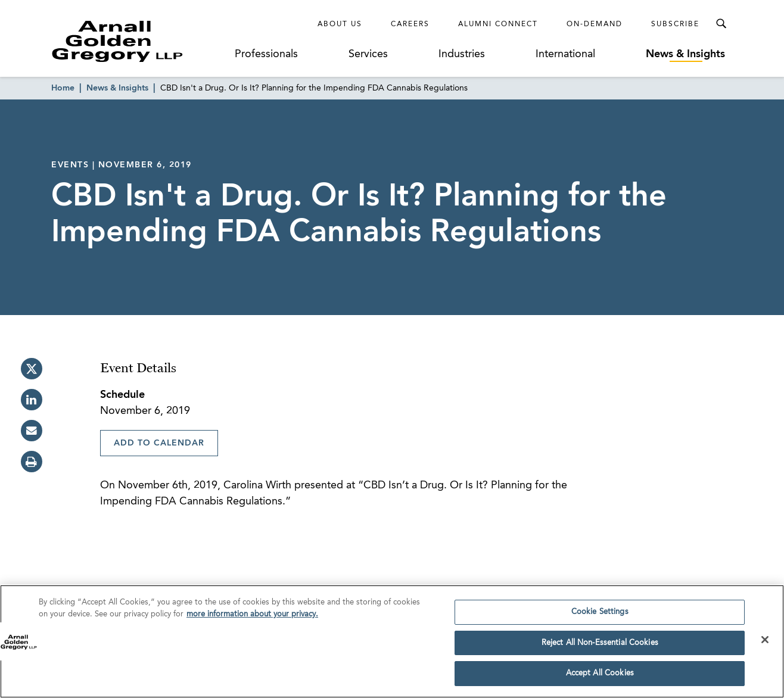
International (565, 54)
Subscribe (675, 24)
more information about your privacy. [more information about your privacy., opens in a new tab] (252, 614)
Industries (462, 54)
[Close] (765, 640)
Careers (410, 24)
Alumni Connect (498, 24)
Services (368, 54)
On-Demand (595, 24)
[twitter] (32, 369)
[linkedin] (32, 400)
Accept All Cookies (600, 674)
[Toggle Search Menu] (721, 24)
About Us (340, 24)
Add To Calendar (159, 443)
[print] (32, 462)
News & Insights (685, 54)
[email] (32, 431)
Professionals (266, 54)
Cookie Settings (600, 613)
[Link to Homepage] (139, 41)
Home (63, 88)
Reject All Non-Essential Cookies (600, 644)
